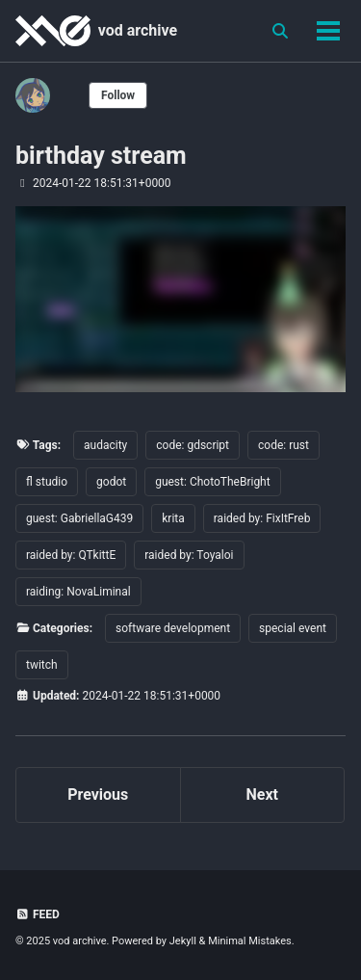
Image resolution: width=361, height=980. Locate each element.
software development (173, 628)
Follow (118, 95)
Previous (98, 795)
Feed (38, 914)
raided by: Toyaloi (189, 555)
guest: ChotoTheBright (213, 482)
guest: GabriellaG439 (79, 518)
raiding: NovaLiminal (78, 592)
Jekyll (183, 941)
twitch (42, 665)
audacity (105, 445)
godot (111, 482)
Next (262, 795)
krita (173, 518)
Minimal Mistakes (250, 941)
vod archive (138, 30)
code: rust (284, 445)
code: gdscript (193, 445)
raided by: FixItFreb (262, 518)
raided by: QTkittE (71, 555)
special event (293, 628)
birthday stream (101, 156)
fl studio (47, 482)
